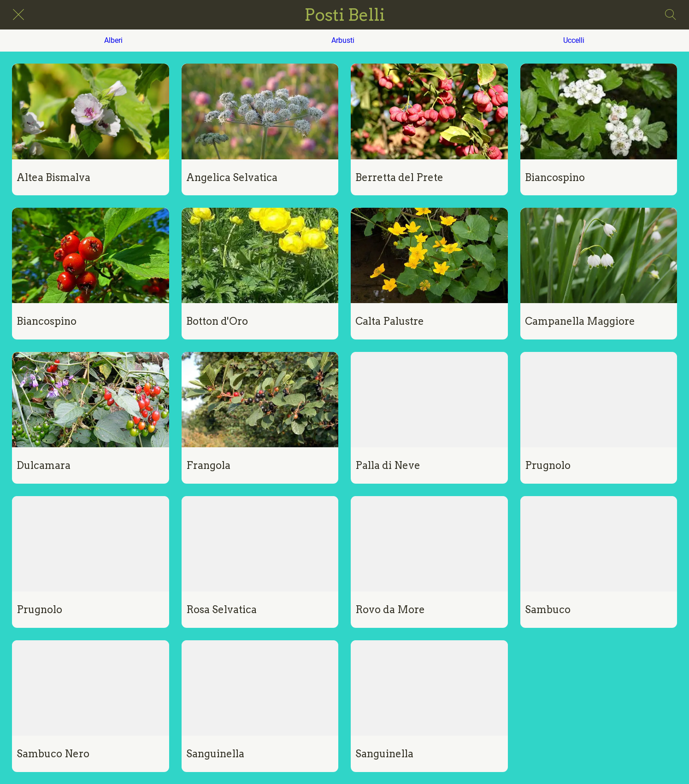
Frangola (208, 465)
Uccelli (574, 40)
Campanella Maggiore (580, 321)
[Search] (671, 15)
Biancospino (555, 177)
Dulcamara (44, 465)
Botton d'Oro (217, 321)
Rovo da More (390, 609)
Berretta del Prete (399, 177)
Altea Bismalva (53, 177)
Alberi (113, 40)
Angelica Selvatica (232, 177)
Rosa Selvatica (221, 609)
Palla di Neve (388, 465)
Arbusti (343, 40)
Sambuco (548, 609)
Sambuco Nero (53, 754)
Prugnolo (548, 465)
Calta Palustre (390, 321)
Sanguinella (215, 754)
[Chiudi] (18, 15)
